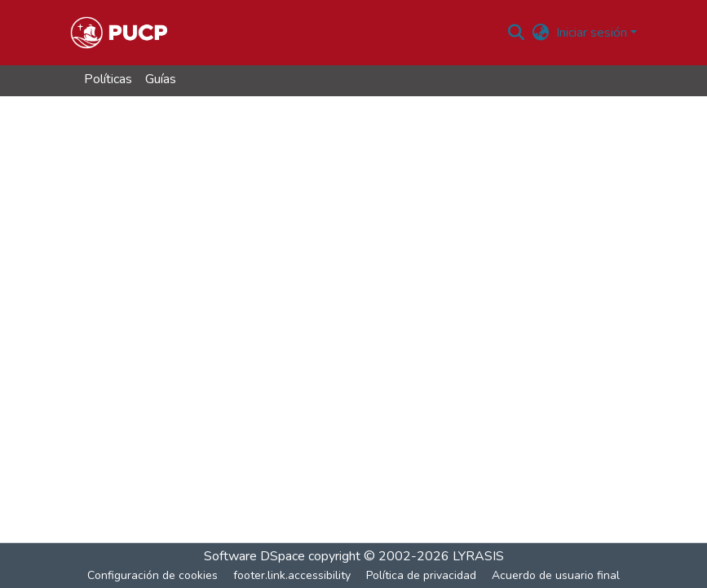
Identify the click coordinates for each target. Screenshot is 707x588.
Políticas (108, 79)
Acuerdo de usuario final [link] (556, 575)
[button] (119, 33)
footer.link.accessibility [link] (292, 575)
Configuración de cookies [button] (152, 575)
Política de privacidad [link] (421, 575)
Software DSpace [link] (254, 556)
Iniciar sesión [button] (593, 33)
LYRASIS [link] (478, 556)
